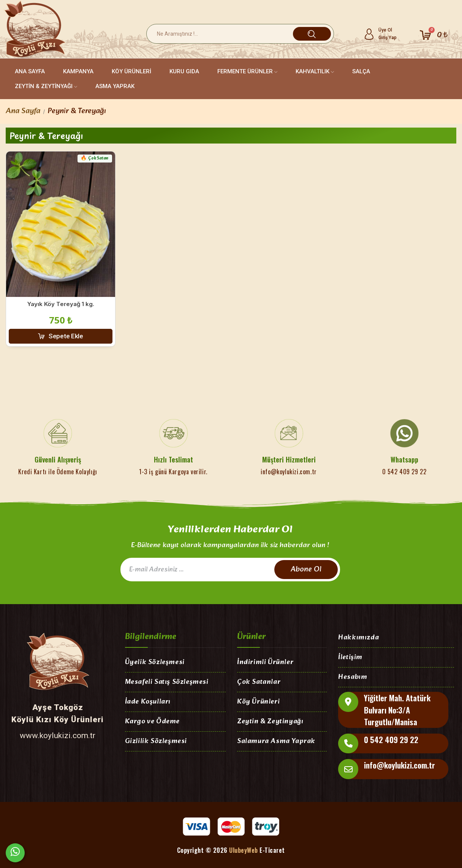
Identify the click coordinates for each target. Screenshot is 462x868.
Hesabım (353, 678)
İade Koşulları (148, 702)
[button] (61, 336)
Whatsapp (404, 459)
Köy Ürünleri (258, 702)
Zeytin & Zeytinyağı (270, 722)
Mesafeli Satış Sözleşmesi (167, 683)
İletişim (350, 658)
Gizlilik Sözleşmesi (156, 742)
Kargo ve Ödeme (152, 722)
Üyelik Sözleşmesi (155, 663)
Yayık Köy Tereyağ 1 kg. (61, 304)
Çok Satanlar (259, 683)
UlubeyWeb (244, 850)
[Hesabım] (380, 34)
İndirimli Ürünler (265, 663)
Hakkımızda (358, 638)
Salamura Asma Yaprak (276, 742)
